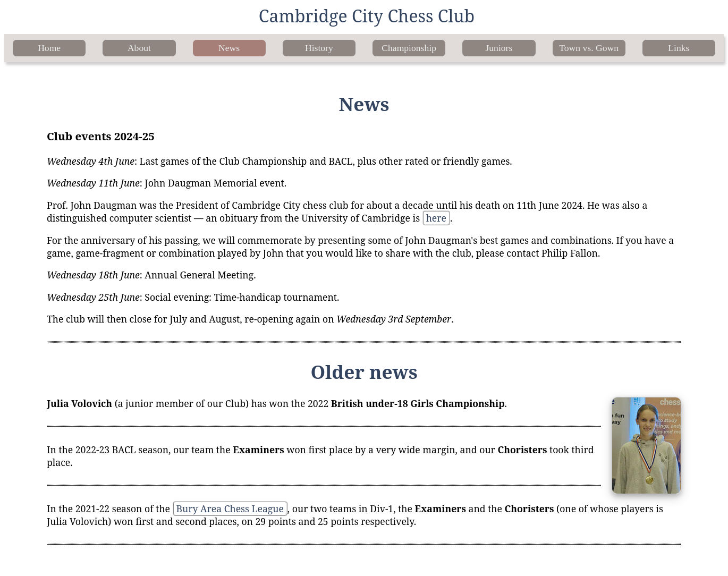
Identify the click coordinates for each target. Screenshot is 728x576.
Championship (409, 48)
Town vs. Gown (589, 48)
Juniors (499, 48)
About (139, 48)
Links (679, 48)
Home (49, 48)
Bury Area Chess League (230, 509)
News (229, 48)
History (319, 48)
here (436, 218)
